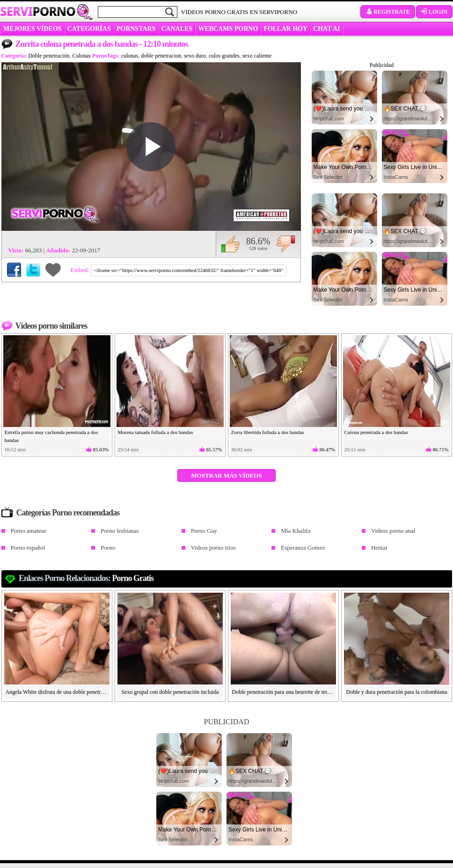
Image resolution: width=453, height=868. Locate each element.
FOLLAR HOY (285, 29)
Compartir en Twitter (33, 270)
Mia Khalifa (296, 531)
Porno (108, 548)
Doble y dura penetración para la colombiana (397, 692)
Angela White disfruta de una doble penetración (57, 692)
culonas (130, 56)
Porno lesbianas (120, 531)
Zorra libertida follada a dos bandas (268, 432)
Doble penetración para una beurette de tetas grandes (284, 692)
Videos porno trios (213, 548)
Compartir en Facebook (14, 270)
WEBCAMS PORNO (228, 29)
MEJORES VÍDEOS (33, 29)
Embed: (81, 270)
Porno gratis (133, 578)
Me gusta (230, 244)
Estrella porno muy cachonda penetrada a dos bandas (51, 436)
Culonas (81, 56)
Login (434, 12)
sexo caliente (257, 56)
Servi (38, 11)
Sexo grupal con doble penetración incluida (170, 692)
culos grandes (224, 56)
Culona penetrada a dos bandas (376, 432)
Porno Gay (204, 531)
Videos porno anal (393, 531)
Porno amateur (29, 531)
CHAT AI (326, 29)
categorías (89, 29)
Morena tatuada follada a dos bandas (156, 432)
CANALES (177, 29)
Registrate (388, 12)
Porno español (28, 548)
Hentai (379, 548)
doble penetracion (161, 56)
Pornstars (136, 29)
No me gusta (286, 244)
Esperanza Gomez (303, 548)
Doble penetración (49, 56)
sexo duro (195, 56)
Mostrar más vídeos (226, 475)
